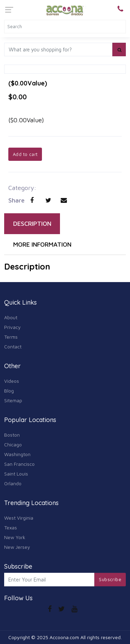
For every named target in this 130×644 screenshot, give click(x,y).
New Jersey (17, 547)
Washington (17, 454)
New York (15, 537)
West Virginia (19, 518)
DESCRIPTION (32, 224)
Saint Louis (16, 474)
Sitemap (13, 400)
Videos (12, 381)
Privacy (12, 327)
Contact (13, 346)
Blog (9, 391)
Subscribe (110, 579)
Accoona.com (64, 637)
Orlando (13, 483)
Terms (11, 337)
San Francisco (19, 464)
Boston (12, 435)
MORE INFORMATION (42, 244)
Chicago (13, 444)
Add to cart (25, 154)
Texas (11, 527)
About (11, 317)
